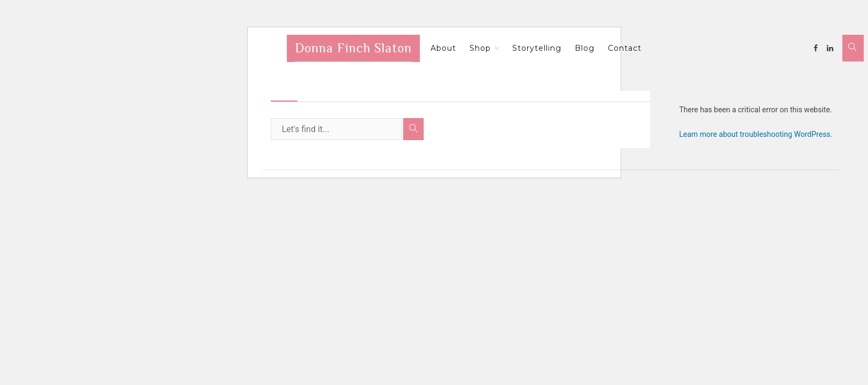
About (443, 48)
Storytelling (537, 48)
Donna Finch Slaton (353, 48)
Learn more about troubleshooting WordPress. (756, 134)
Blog (585, 48)
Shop (480, 48)
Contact (625, 48)
